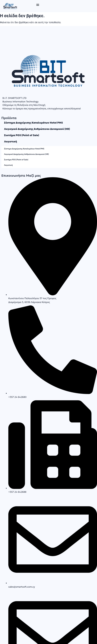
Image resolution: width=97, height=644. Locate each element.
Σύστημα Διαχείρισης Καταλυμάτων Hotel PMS (33, 123)
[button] (38, 5)
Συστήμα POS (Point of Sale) (22, 135)
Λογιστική (11, 142)
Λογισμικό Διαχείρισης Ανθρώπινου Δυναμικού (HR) (37, 129)
